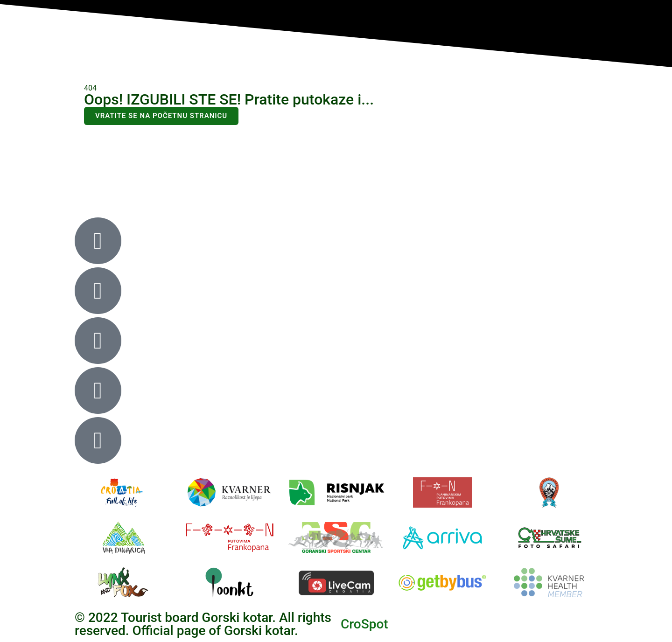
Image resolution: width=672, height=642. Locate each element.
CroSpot (364, 624)
